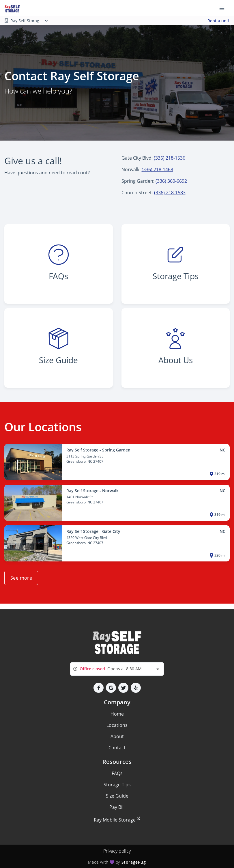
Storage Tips (117, 785)
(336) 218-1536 (170, 158)
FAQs (117, 773)
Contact (117, 748)
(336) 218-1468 (157, 169)
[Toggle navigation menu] (224, 8)
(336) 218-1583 (170, 193)
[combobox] (117, 669)
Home (117, 714)
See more (21, 578)
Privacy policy (117, 851)
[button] (99, 688)
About (117, 736)
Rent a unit (218, 21)
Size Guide (117, 796)
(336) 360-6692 (171, 181)
